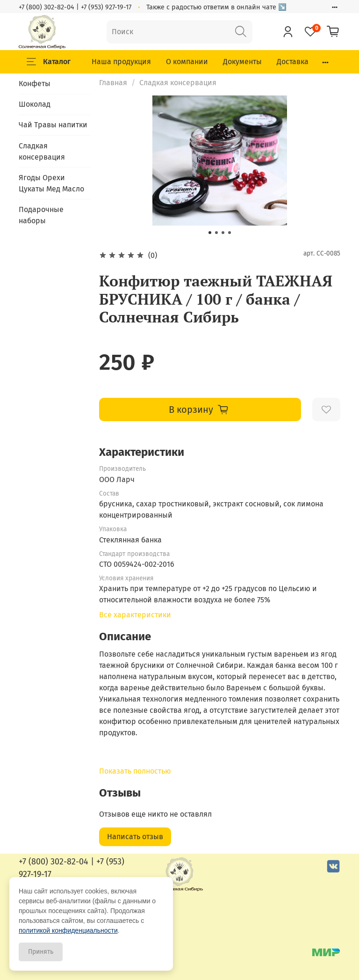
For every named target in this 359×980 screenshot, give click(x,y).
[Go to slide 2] (216, 233)
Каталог (49, 62)
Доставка (293, 62)
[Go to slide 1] (210, 233)
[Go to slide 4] (230, 233)
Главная (113, 83)
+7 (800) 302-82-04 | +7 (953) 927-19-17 (75, 7)
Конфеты (35, 84)
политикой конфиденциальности (68, 930)
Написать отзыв (135, 837)
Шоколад (35, 104)
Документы (242, 62)
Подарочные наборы (41, 215)
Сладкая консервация (178, 83)
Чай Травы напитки (53, 125)
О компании (187, 62)
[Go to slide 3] (223, 233)
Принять (41, 952)
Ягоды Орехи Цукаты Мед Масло (51, 183)
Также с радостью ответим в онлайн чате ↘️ (216, 7)
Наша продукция (121, 62)
